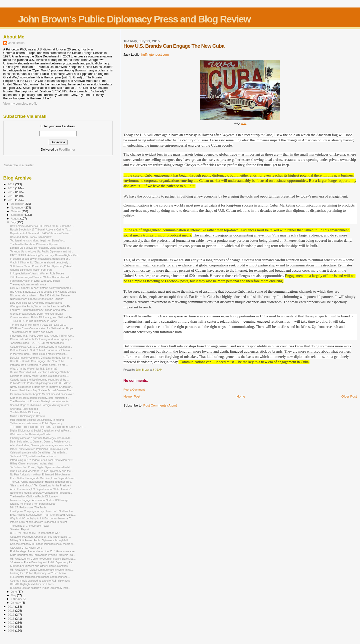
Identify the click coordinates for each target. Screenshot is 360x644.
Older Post (349, 396)
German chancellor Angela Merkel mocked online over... (43, 394)
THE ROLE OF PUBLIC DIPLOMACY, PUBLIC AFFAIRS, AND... (48, 427)
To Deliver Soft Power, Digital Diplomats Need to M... (41, 467)
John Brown (16, 43)
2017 (11, 192)
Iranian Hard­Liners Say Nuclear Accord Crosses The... (42, 390)
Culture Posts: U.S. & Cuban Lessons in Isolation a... (41, 347)
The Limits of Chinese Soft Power (30, 526)
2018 (11, 188)
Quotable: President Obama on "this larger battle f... (40, 537)
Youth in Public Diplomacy (25, 412)
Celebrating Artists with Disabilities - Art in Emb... (38, 452)
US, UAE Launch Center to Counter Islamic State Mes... (43, 559)
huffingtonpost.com (155, 55)
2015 (11, 200)
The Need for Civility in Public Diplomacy (34, 496)
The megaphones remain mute (28, 284)
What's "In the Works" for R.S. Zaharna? (34, 369)
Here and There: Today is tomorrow (31, 237)
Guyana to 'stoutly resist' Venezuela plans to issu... (40, 376)
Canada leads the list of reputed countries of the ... (39, 380)
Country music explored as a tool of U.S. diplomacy (40, 581)
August (16, 218)
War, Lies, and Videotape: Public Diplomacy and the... (41, 471)
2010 (11, 622)
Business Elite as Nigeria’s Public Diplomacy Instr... (40, 588)
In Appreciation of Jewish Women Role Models (37, 273)
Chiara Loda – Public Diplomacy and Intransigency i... (41, 339)
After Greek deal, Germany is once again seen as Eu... (42, 445)
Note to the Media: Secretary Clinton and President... (41, 493)
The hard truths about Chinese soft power (34, 244)
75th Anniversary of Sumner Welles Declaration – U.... (42, 277)
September (18, 215)
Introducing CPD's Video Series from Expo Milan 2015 (42, 460)
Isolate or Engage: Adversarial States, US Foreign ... (41, 500)
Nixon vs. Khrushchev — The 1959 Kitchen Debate (40, 295)
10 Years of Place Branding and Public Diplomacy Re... (42, 562)
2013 (11, 610)
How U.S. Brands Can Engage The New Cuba (37, 361)
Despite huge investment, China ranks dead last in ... (41, 358)
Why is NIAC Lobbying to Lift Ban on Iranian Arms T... (41, 518)
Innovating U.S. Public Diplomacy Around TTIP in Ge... (42, 336)
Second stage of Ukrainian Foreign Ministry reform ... (41, 405)
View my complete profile (20, 104)
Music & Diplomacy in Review (27, 416)
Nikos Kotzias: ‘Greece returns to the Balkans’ (37, 299)
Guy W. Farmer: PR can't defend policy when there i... (41, 288)
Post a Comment (134, 390)
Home (241, 396)
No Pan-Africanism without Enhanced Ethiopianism (40, 474)
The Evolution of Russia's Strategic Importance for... (40, 401)
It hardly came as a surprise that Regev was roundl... (41, 438)
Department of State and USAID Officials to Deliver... (41, 233)
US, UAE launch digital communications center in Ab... (42, 570)
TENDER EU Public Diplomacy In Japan (34, 321)
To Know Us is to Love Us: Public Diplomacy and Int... (41, 251)
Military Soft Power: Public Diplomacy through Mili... (40, 540)
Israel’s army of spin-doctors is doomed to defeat (38, 522)
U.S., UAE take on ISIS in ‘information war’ (35, 533)
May (14, 595)
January (16, 603)
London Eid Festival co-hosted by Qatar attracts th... (40, 248)
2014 (11, 606)
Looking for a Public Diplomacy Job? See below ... (39, 573)
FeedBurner (67, 150)
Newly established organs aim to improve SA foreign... (42, 387)
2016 (11, 196)
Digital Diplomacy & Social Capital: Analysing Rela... (40, 430)
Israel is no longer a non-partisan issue (33, 504)
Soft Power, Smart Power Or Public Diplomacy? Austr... (42, 266)
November (18, 208)
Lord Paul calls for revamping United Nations (36, 303)
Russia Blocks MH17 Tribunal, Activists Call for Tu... (40, 229)
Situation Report (19, 529)
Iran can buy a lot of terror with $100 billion (35, 281)
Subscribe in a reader (19, 165)
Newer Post (132, 396)
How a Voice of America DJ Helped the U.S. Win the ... (42, 226)
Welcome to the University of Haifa (30, 434)
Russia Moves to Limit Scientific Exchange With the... (41, 372)
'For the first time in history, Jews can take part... (38, 325)
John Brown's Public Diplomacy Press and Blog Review (134, 19)
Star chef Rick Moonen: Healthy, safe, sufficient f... (39, 398)
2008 (11, 630)
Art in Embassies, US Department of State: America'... (41, 489)
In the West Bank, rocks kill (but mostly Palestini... (39, 354)
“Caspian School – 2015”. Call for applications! (37, 343)
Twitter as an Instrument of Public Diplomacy (36, 423)
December (18, 204)
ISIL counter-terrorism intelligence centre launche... (40, 577)
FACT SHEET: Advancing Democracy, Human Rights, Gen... (45, 255)
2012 (11, 614)
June (14, 592)
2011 (11, 618)
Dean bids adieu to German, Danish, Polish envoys (40, 441)
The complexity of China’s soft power (32, 332)
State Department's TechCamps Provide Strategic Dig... (42, 555)
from (244, 123)
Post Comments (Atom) (160, 405)
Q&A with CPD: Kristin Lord (26, 548)
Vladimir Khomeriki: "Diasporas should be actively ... (40, 262)
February (17, 599)
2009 (11, 626)
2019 (11, 184)
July (14, 222)
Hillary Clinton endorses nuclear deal (31, 463)
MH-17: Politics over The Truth (28, 507)
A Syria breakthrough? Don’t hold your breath (36, 314)
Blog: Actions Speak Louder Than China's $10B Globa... (43, 515)
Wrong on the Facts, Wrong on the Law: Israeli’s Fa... (41, 306)
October (16, 211)
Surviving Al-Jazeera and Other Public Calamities (39, 566)
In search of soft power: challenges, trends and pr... (40, 259)
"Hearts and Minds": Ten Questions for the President (40, 485)
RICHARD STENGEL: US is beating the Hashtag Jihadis (43, 292)
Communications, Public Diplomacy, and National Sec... (42, 317)
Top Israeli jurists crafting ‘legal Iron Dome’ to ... (38, 240)
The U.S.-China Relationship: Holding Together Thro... (42, 482)
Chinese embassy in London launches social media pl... (43, 544)
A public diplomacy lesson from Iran (31, 270)
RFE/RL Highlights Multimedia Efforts (32, 584)
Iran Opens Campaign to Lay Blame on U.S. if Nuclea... (42, 511)
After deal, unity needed (24, 409)
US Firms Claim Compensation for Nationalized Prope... (43, 328)
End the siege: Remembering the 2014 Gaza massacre (42, 551)
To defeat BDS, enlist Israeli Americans (33, 456)
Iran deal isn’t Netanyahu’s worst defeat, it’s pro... (39, 365)
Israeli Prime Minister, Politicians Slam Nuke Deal (39, 449)
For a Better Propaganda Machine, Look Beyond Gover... (43, 478)
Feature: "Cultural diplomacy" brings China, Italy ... (39, 310)
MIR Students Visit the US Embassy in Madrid (37, 420)
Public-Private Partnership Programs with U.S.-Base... (42, 383)
